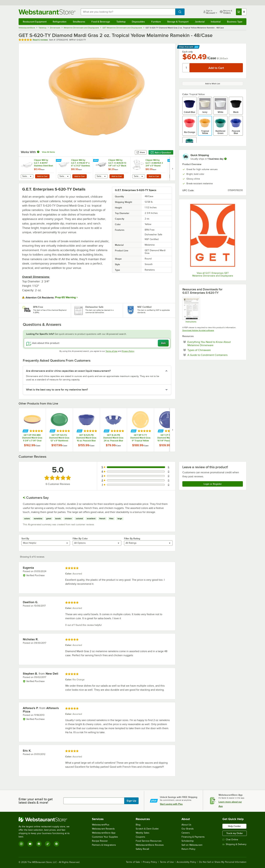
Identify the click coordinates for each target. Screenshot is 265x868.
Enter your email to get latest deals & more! (36, 801)
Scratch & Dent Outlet (147, 829)
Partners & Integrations (104, 845)
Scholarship (188, 841)
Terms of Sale (133, 862)
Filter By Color (80, 538)
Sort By (25, 538)
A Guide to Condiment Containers (215, 355)
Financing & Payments (193, 837)
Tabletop (121, 22)
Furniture (156, 22)
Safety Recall (142, 849)
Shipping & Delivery (234, 844)
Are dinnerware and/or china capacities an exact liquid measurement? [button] (68, 371)
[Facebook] (39, 844)
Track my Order (235, 833)
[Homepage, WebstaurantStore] (47, 12)
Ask (163, 343)
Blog (138, 825)
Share (141, 152)
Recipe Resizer (100, 841)
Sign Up (131, 801)
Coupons (140, 837)
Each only (188, 52)
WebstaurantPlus (101, 825)
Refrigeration (60, 22)
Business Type (235, 22)
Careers (186, 833)
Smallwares (79, 22)
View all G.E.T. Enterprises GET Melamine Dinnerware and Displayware (213, 274)
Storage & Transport (178, 22)
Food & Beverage (101, 22)
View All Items (48, 152)
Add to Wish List (213, 84)
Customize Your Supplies (105, 837)
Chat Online (230, 840)
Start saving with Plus (171, 804)
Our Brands (188, 829)
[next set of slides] (173, 169)
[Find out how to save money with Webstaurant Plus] (59, 161)
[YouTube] (30, 844)
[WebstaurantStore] (46, 820)
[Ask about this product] (97, 343)
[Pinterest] (56, 844)
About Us (186, 825)
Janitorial (200, 22)
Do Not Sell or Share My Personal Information (223, 862)
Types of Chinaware (209, 350)
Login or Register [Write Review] (213, 484)
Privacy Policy (128, 351)
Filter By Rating (132, 538)
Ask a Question (161, 153)
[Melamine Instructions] (191, 310)
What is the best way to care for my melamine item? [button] (57, 390)
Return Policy (188, 849)
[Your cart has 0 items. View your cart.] (241, 12)
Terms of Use (112, 351)
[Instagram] (21, 844)
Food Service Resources (149, 841)
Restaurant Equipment (35, 22)
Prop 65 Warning (65, 297)
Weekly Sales (143, 833)
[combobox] (128, 12)
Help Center (234, 826)
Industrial (216, 22)
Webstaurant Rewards (103, 829)
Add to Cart (42, 176)
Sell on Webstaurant (192, 845)
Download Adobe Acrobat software (198, 330)
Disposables (138, 22)
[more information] (225, 159)
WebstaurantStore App (104, 833)
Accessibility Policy (186, 862)
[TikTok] (48, 844)
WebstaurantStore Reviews (150, 845)
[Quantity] (186, 68)
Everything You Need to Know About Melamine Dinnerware (211, 344)
